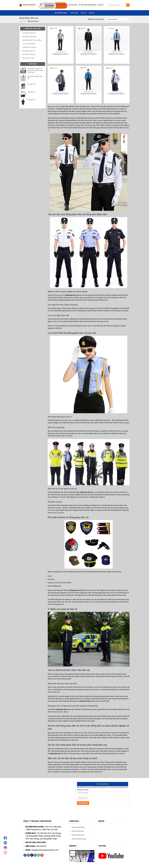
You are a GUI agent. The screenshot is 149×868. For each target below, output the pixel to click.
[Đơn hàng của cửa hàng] (118, 19)
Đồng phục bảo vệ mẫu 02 (89, 54)
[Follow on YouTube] (42, 855)
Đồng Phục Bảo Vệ (29, 51)
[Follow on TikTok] (32, 855)
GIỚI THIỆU (74, 13)
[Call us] (39, 855)
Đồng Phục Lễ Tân (28, 58)
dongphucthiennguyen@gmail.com (45, 850)
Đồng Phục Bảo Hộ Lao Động (32, 40)
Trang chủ (23, 21)
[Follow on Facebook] (25, 855)
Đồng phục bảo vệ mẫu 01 (61, 54)
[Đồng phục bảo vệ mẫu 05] (89, 79)
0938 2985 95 (41, 846)
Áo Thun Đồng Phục (29, 44)
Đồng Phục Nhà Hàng (29, 37)
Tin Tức (83, 13)
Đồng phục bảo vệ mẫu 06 (117, 94)
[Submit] (128, 5)
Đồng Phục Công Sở (29, 33)
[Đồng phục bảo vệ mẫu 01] (61, 39)
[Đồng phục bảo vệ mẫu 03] (117, 39)
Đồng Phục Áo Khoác (29, 47)
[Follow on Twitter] (35, 855)
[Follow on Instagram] (28, 855)
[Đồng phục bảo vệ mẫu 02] (89, 39)
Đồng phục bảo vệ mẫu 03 (117, 54)
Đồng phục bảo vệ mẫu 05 (89, 94)
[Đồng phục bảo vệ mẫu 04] (61, 79)
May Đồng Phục (61, 13)
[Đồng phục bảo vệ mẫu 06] (117, 79)
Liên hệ (92, 13)
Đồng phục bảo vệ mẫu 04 (61, 94)
